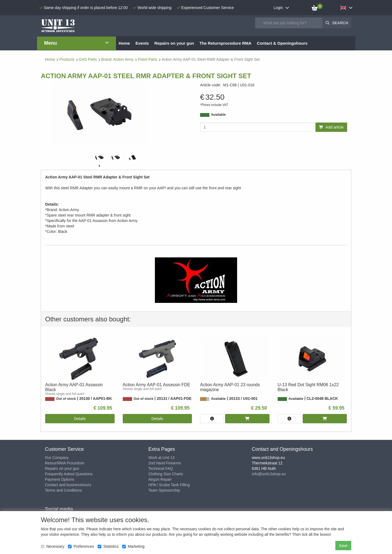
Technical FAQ (161, 468)
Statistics (108, 546)
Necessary (53, 546)
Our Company (57, 458)
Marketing (133, 546)
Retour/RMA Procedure (65, 463)
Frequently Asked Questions (69, 474)
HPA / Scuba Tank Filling (169, 485)
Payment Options (59, 479)
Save (343, 546)
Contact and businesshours (68, 485)
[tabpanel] (99, 158)
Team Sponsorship (164, 490)
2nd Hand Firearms (165, 463)
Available (218, 115)
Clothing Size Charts (166, 474)
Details (80, 419)
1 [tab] (99, 166)
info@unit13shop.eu (269, 474)
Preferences (81, 546)
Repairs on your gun (62, 468)
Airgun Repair (160, 479)
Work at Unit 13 (161, 458)
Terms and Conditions (63, 490)
